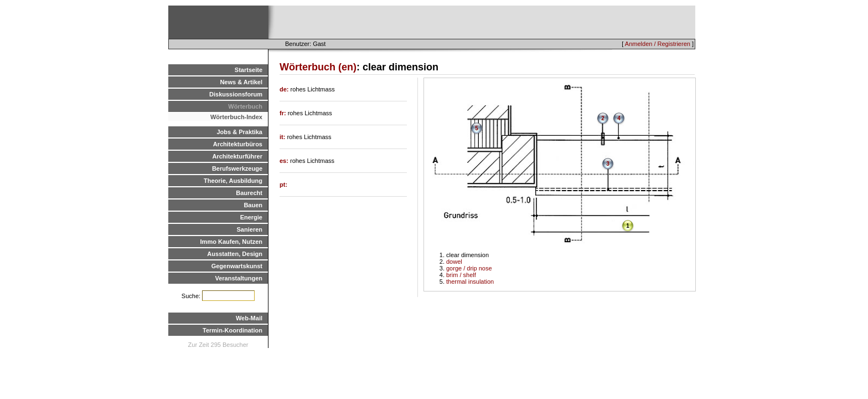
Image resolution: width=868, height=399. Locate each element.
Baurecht (249, 193)
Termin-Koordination (232, 330)
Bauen (253, 205)
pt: (283, 185)
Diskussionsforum (236, 94)
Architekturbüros (238, 144)
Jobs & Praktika (239, 132)
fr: (284, 113)
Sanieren (250, 229)
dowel (454, 262)
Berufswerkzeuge (237, 168)
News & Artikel (241, 82)
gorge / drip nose (469, 268)
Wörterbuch (245, 106)
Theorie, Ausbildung (233, 181)
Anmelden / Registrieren (658, 44)
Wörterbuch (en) (318, 67)
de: (285, 89)
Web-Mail (249, 318)
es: (285, 161)
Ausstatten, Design (235, 254)
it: (283, 137)
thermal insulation (470, 282)
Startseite (249, 70)
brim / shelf (461, 275)
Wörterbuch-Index (236, 117)
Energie (251, 217)
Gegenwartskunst (237, 266)
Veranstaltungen (239, 278)
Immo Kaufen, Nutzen (231, 242)
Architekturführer (237, 156)
